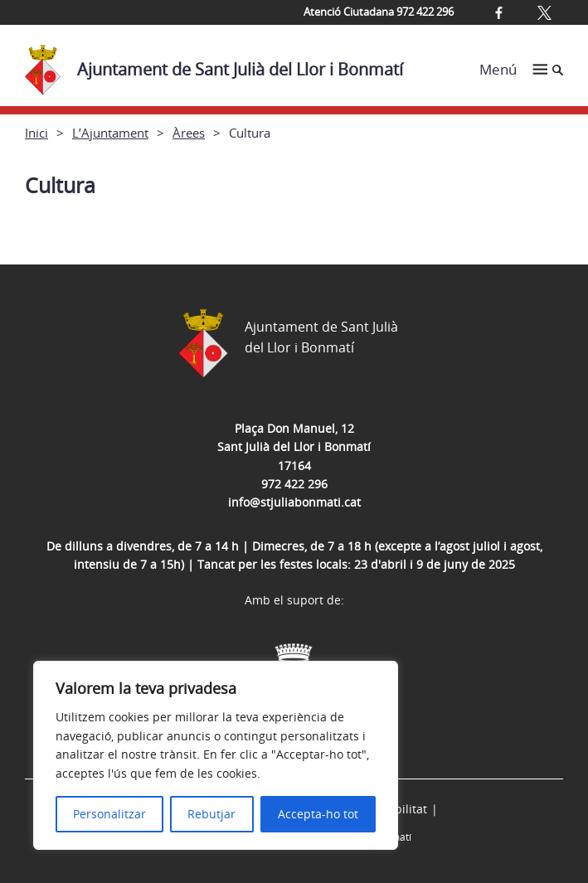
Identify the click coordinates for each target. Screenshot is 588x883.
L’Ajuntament (110, 133)
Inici (36, 133)
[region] (216, 755)
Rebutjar (211, 814)
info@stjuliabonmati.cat (294, 502)
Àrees (189, 133)
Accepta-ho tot (318, 814)
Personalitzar (109, 814)
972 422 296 (294, 484)
